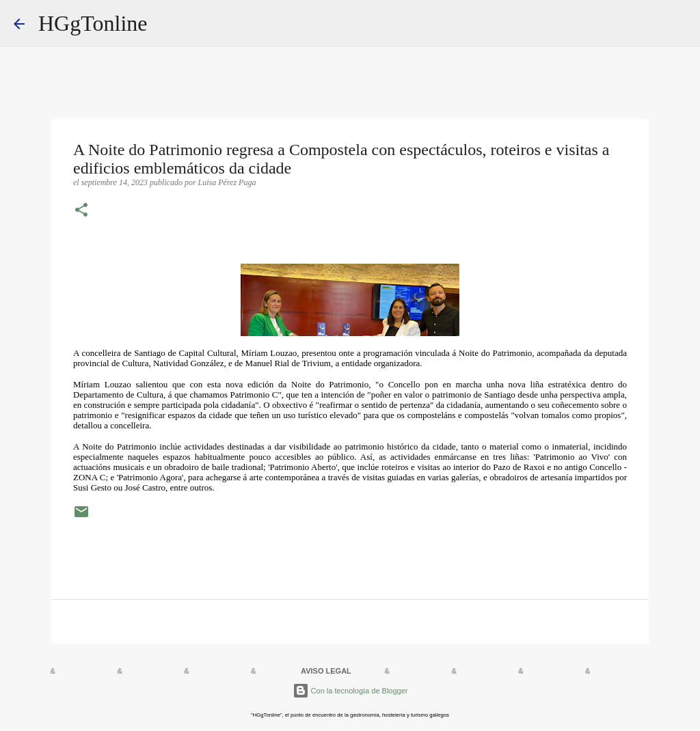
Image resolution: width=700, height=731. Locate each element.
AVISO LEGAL (326, 671)
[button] (81, 211)
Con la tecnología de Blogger (350, 691)
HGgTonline (93, 23)
